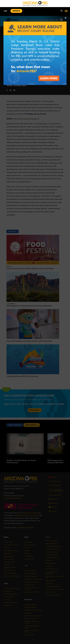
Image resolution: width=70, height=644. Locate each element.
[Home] (35, 4)
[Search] (61, 11)
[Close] (66, 19)
